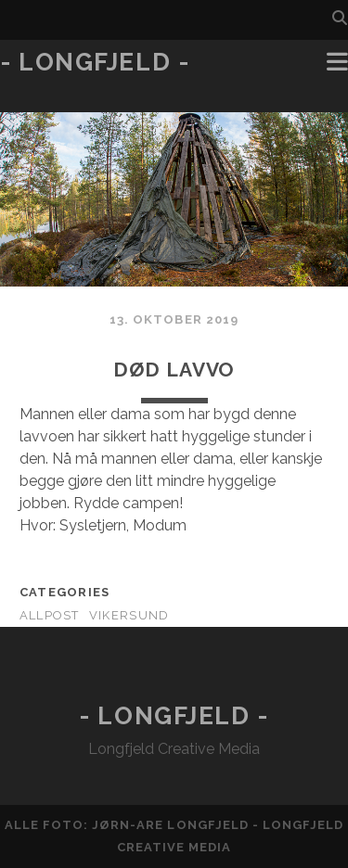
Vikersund (129, 615)
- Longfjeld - (95, 62)
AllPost (50, 615)
